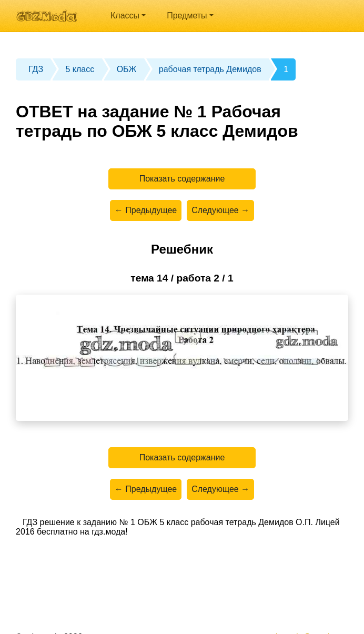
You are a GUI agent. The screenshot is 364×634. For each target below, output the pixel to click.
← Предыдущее (146, 210)
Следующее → (220, 210)
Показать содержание (182, 179)
